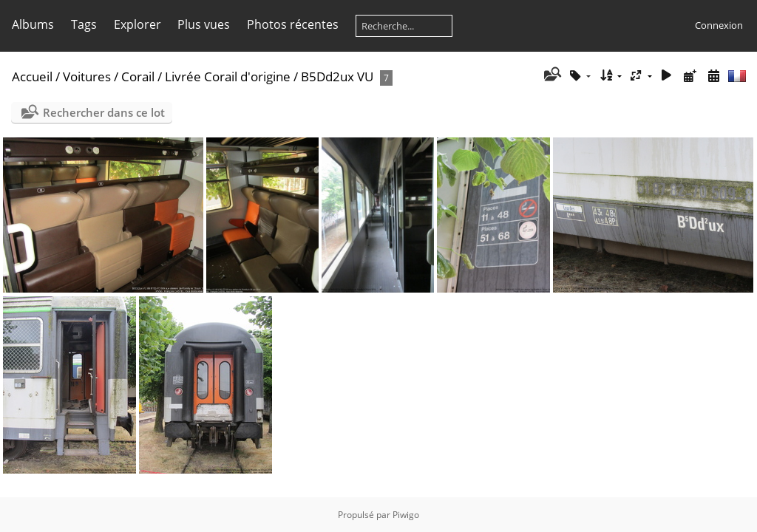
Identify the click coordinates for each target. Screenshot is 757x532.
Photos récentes (293, 24)
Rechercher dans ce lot (104, 112)
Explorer (138, 24)
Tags (84, 24)
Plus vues (204, 24)
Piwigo (406, 515)
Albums (33, 24)
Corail (138, 76)
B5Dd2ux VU (337, 76)
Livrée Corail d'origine (228, 76)
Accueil (32, 76)
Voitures (87, 76)
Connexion (719, 25)
